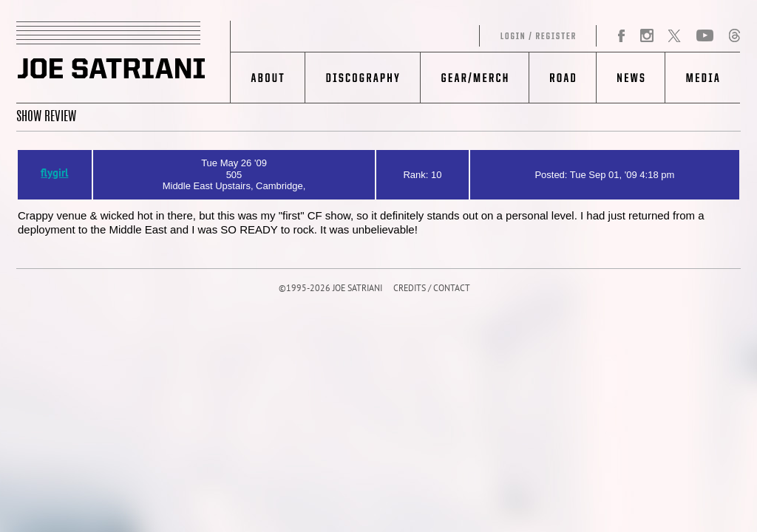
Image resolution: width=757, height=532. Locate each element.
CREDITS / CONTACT (432, 289)
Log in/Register (414, 36)
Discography (363, 78)
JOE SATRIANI (123, 62)
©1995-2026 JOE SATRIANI (330, 289)
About (268, 78)
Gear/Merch (474, 78)
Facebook (622, 36)
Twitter (674, 36)
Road (562, 78)
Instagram (646, 36)
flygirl (54, 174)
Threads (734, 36)
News (630, 78)
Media (703, 78)
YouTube (705, 36)
